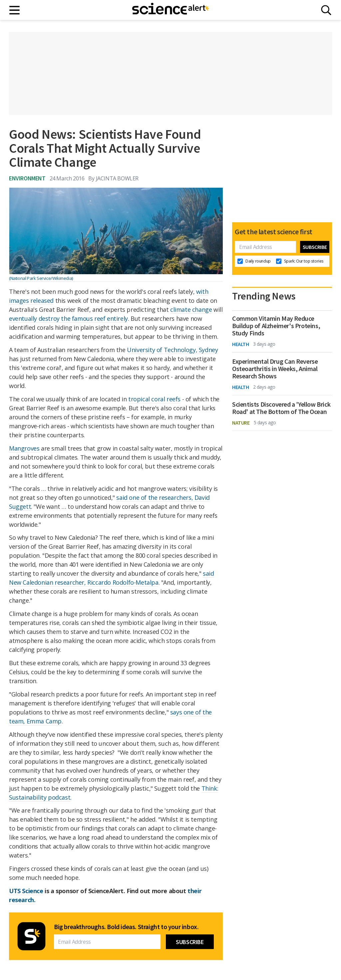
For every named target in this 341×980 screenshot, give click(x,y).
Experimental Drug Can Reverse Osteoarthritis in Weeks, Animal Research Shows (275, 369)
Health (241, 344)
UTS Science (26, 891)
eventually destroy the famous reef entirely (68, 318)
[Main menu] (15, 10)
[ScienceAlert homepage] (170, 10)
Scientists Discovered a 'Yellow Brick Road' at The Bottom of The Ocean (281, 408)
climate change (191, 309)
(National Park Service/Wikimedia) (41, 278)
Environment (27, 178)
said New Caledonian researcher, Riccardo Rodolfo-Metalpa (112, 578)
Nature (241, 423)
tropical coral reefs (154, 399)
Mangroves (24, 448)
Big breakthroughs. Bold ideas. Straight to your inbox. (126, 927)
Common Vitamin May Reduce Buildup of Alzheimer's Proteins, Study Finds (276, 326)
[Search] (326, 10)
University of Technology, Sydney (172, 350)
